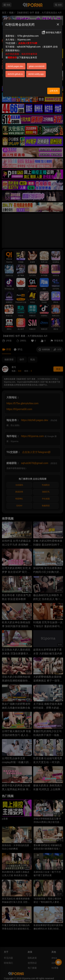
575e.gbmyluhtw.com (28, 36)
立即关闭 (54, 91)
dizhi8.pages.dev (15, 66)
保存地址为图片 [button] (51, 32)
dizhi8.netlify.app (36, 74)
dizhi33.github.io (15, 74)
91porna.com (24, 40)
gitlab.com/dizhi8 (37, 66)
